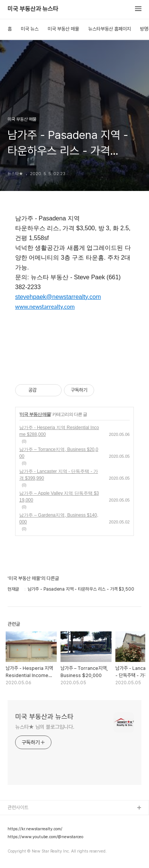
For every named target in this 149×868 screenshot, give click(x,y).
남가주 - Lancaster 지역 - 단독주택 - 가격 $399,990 (59, 475)
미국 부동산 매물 (63, 29)
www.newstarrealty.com (45, 307)
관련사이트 (18, 807)
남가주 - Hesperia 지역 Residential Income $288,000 (59, 431)
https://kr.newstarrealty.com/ (35, 829)
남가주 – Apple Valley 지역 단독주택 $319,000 (59, 497)
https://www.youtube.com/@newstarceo (45, 837)
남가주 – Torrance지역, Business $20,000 (59, 453)
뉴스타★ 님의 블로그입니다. (45, 727)
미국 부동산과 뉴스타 (33, 9)
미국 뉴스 (30, 29)
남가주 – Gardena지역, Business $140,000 (59, 519)
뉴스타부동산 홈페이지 (109, 29)
